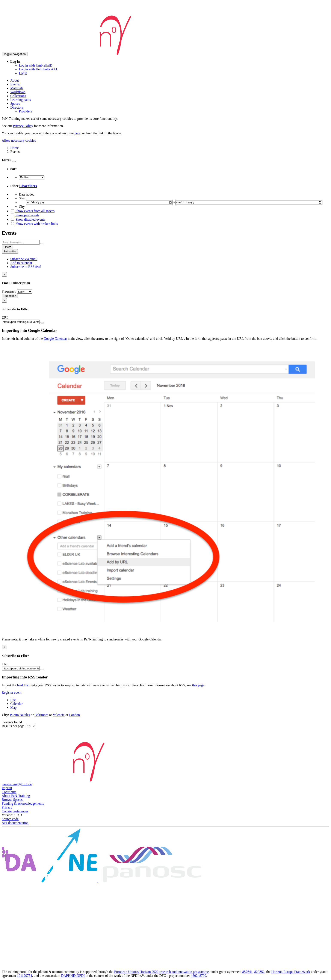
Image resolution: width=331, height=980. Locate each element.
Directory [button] (17, 107)
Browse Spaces (12, 800)
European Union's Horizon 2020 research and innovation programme (161, 972)
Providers (25, 111)
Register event (12, 693)
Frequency (9, 292)
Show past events (25, 216)
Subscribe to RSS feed (26, 267)
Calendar (17, 704)
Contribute (9, 793)
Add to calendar (21, 263)
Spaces (15, 104)
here (77, 133)
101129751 (25, 976)
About (15, 80)
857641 (247, 972)
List (13, 700)
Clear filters (28, 186)
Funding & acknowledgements (23, 804)
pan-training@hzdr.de (17, 785)
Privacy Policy (23, 126)
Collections (18, 96)
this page (198, 686)
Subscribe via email (24, 260)
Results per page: (14, 727)
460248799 (198, 976)
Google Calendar (55, 339)
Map (13, 708)
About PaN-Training (16, 796)
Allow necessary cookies (19, 140)
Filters (7, 248)
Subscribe (10, 252)
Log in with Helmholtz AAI (38, 69)
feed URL (24, 686)
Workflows (18, 92)
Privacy (7, 808)
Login (23, 73)
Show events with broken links (34, 224)
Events (15, 84)
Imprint (7, 789)
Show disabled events (28, 220)
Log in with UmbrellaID (36, 65)
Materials (17, 88)
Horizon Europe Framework (291, 972)
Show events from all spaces (32, 212)
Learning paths (21, 100)
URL (5, 318)
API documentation (15, 823)
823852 (259, 972)
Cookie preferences (15, 812)
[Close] (4, 275)
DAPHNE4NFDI (73, 976)
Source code (10, 820)
